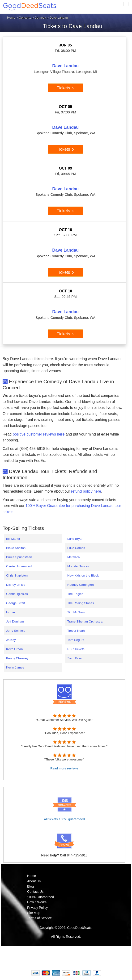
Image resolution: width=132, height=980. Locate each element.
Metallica (74, 557)
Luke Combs (76, 548)
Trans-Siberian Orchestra (85, 621)
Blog (30, 886)
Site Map (34, 913)
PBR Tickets (76, 649)
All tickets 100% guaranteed (64, 819)
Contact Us (35, 892)
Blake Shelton (16, 548)
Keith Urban (14, 649)
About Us (34, 881)
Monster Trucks (78, 566)
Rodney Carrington (81, 585)
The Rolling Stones (81, 603)
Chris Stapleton (17, 575)
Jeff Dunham (15, 621)
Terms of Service (39, 918)
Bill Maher (13, 539)
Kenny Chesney (17, 658)
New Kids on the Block (83, 575)
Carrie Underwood (19, 566)
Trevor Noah (76, 631)
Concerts (25, 18)
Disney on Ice (16, 585)
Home (11, 18)
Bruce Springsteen (19, 557)
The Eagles (75, 594)
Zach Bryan (75, 658)
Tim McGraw (76, 612)
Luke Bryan (75, 539)
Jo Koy (11, 640)
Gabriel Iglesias (17, 594)
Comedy (40, 18)
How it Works (37, 902)
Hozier (11, 612)
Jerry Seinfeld (16, 631)
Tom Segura (76, 640)
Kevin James (15, 667)
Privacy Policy (37, 908)
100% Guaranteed (41, 897)
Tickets (66, 88)
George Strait (15, 603)
